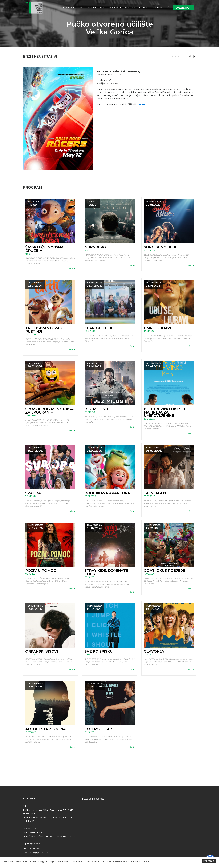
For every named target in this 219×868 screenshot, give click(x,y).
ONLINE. (141, 104)
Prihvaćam (209, 861)
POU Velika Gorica (93, 799)
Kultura (131, 7)
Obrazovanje (88, 7)
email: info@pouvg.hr (36, 853)
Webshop (184, 8)
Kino (103, 7)
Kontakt (158, 7)
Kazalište (115, 7)
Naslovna (69, 7)
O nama (145, 7)
